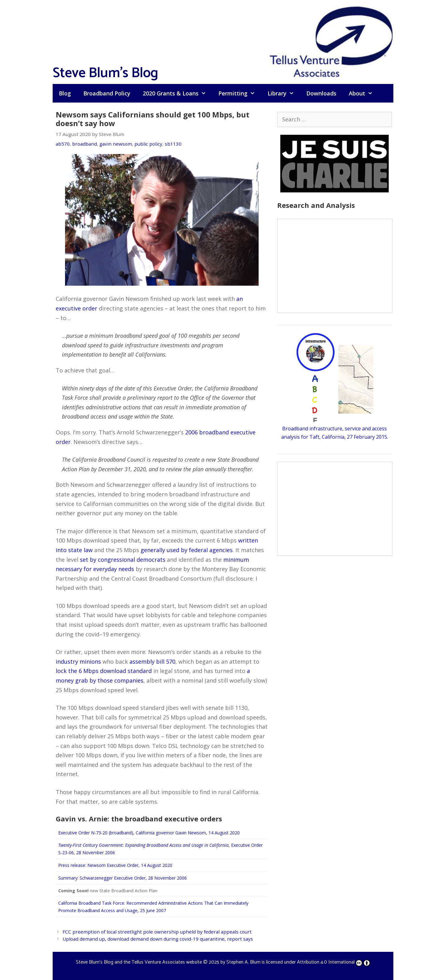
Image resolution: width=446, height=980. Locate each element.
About (364, 93)
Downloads (321, 93)
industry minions (78, 661)
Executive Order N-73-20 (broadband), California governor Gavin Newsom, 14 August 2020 (149, 833)
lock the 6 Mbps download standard (104, 671)
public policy (148, 144)
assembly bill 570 (152, 661)
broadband (85, 144)
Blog (65, 93)
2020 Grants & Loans (177, 93)
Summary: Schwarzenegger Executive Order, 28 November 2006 (122, 878)
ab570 (63, 144)
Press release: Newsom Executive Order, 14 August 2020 (115, 865)
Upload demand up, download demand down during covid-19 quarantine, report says (158, 939)
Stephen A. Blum (243, 962)
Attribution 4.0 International (334, 962)
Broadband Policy (107, 93)
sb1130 (173, 144)
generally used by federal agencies (187, 550)
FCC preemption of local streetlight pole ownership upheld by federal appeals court (157, 932)
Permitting (240, 93)
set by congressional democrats (123, 560)
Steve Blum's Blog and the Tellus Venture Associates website (139, 962)
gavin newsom (116, 144)
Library (284, 93)
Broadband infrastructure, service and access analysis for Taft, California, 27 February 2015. (335, 428)
